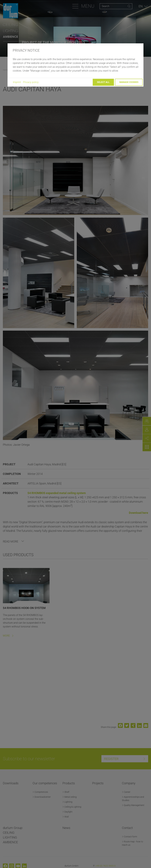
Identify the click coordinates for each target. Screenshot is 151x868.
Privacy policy (31, 82)
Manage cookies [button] (129, 82)
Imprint (17, 82)
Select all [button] (103, 82)
